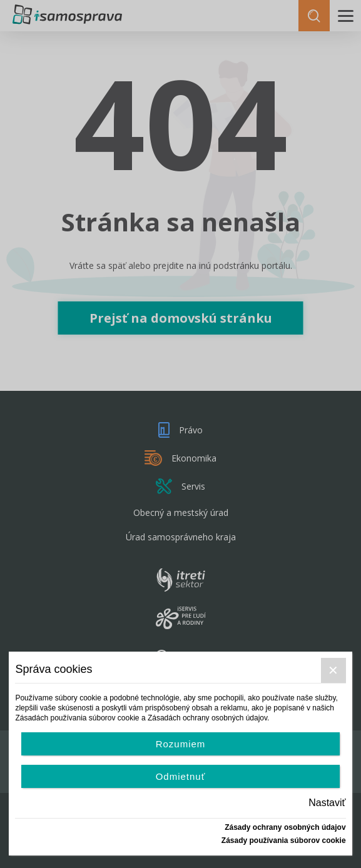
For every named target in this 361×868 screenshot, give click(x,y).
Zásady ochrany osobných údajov (285, 827)
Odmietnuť (181, 776)
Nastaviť (327, 803)
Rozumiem (181, 744)
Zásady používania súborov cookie (284, 840)
